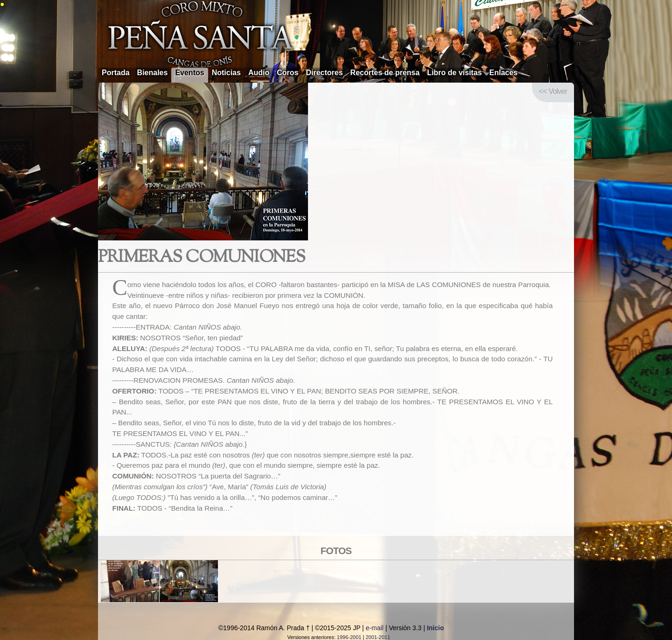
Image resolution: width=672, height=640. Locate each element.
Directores (324, 73)
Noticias (226, 73)
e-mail (375, 628)
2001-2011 (378, 637)
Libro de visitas (454, 73)
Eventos (189, 73)
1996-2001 (349, 637)
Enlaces (504, 73)
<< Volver (553, 91)
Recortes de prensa (385, 73)
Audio (259, 73)
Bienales (153, 73)
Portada (116, 73)
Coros (287, 73)
